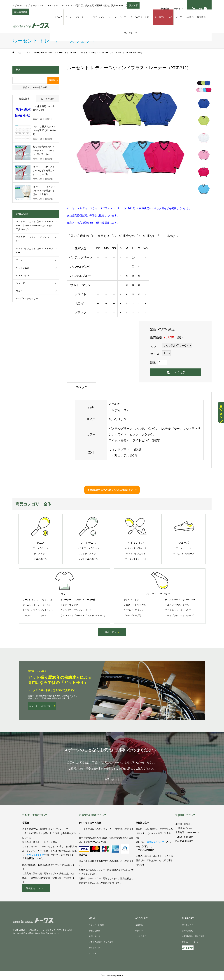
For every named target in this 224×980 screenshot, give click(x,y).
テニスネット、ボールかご (178, 610)
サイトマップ (94, 948)
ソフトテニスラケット (88, 548)
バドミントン (98, 17)
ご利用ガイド (187, 925)
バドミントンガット (136, 554)
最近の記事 (24, 99)
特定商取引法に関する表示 (193, 936)
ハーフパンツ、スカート (35, 615)
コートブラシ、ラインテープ (179, 615)
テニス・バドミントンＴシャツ (38, 610)
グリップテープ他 (132, 615)
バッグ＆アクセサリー (140, 17)
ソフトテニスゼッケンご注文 (101, 942)
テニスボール (40, 559)
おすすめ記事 (47, 99)
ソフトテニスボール (88, 559)
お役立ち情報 (94, 931)
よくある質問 (188, 948)
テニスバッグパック (133, 610)
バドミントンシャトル (136, 559)
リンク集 (93, 953)
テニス (68, 17)
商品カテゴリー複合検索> (36, 87)
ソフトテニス (82, 17)
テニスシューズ (184, 548)
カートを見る (141, 936)
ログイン (178, 9)
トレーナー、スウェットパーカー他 (78, 600)
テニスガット (40, 554)
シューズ (112, 17)
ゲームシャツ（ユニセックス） (38, 600)
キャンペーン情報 (96, 925)
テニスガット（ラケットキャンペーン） (33, 239)
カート (202, 9)
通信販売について (163, 17)
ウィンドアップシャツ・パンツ (76, 610)
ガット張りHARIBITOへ (41, 706)
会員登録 (165, 9)
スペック (81, 387)
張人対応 (133, 6)
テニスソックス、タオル (177, 605)
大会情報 (189, 17)
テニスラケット (40, 548)
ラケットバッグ (131, 600)
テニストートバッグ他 (135, 605)
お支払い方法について (94, 815)
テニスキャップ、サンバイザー (180, 600)
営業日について (187, 815)
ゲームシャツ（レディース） (37, 605)
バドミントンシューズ (184, 554)
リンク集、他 (131, 33)
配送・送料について (36, 815)
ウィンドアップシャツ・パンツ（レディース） (83, 615)
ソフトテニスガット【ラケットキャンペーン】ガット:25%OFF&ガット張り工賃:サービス (35, 225)
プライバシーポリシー (191, 942)
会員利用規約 (187, 931)
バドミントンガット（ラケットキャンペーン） (35, 250)
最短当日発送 (21, 13)
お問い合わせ (112, 779)
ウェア (123, 17)
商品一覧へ (111, 632)
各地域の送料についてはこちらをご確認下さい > (112, 490)
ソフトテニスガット (88, 554)
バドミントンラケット (136, 548)
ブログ (178, 17)
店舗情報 (201, 17)
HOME (59, 17)
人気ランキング (221, 412)
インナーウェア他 (69, 605)
